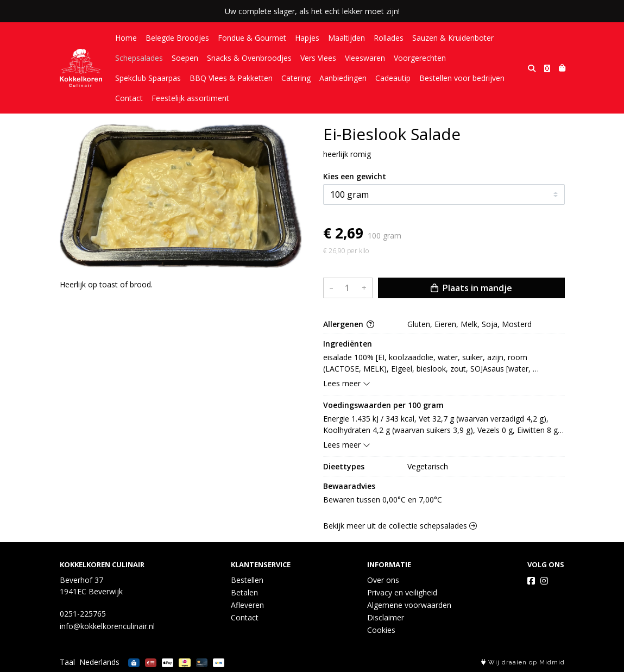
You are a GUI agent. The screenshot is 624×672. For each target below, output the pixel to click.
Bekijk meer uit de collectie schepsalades (400, 526)
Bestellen (247, 580)
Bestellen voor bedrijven (462, 78)
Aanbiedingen (343, 78)
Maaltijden (346, 38)
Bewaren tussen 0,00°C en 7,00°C (383, 500)
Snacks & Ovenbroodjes (249, 58)
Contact (129, 98)
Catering (296, 78)
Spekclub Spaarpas (148, 78)
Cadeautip (393, 78)
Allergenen (349, 324)
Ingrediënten (348, 344)
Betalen (244, 592)
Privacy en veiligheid (402, 592)
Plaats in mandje (471, 288)
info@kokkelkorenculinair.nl (107, 626)
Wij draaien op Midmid (523, 662)
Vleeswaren (365, 58)
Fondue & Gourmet (252, 38)
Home (126, 38)
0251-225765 (83, 614)
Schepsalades (139, 58)
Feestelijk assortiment (190, 98)
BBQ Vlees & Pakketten (231, 78)
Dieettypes (344, 466)
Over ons (383, 580)
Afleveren (247, 605)
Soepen (185, 58)
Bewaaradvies (349, 486)
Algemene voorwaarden (409, 605)
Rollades (389, 38)
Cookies (381, 630)
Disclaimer (386, 617)
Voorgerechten (420, 58)
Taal (67, 662)
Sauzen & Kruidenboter (453, 38)
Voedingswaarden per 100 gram (383, 405)
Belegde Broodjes (177, 38)
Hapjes (307, 38)
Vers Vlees (318, 58)
